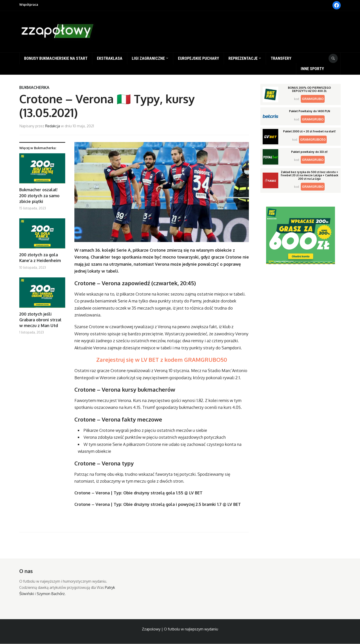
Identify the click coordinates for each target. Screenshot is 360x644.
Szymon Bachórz (51, 594)
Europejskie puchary (198, 58)
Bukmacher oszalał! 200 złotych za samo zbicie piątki (39, 195)
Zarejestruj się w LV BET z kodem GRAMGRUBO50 (162, 360)
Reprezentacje (243, 58)
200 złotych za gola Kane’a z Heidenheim (40, 258)
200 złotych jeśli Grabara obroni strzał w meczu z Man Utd (40, 320)
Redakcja (53, 126)
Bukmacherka (34, 87)
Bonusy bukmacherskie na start (56, 58)
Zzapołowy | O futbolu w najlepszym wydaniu (180, 629)
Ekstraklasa (110, 58)
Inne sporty (312, 69)
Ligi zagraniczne (148, 58)
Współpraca (29, 4)
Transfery (281, 58)
